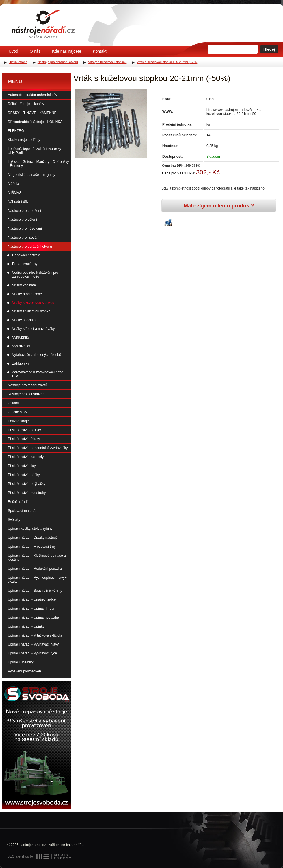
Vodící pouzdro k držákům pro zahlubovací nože (35, 275)
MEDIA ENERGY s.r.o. (54, 856)
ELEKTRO (16, 131)
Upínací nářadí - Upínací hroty (31, 608)
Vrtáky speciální (24, 320)
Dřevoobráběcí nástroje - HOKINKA (35, 122)
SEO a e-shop (18, 856)
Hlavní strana (18, 62)
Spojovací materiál (22, 511)
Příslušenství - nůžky (24, 475)
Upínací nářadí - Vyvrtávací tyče (32, 653)
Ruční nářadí (18, 502)
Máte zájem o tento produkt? (219, 206)
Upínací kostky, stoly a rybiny (30, 529)
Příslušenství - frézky (24, 439)
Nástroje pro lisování (24, 238)
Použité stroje (18, 421)
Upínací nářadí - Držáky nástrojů (33, 538)
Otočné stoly (17, 412)
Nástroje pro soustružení (27, 394)
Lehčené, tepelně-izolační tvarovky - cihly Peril (36, 151)
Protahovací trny (25, 264)
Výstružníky (21, 346)
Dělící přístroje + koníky (26, 104)
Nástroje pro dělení (22, 220)
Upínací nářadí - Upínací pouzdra (33, 617)
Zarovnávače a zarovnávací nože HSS (38, 374)
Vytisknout (168, 223)
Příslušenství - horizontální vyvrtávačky (38, 448)
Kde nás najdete (67, 51)
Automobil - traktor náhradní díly (32, 95)
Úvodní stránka (43, 24)
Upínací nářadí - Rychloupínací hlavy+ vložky (37, 580)
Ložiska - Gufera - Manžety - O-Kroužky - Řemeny (38, 164)
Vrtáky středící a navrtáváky (33, 329)
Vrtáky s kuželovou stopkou (33, 303)
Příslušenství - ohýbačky (27, 484)
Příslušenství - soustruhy (27, 493)
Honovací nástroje (26, 255)
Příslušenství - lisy (22, 466)
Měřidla (13, 184)
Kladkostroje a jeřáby (24, 140)
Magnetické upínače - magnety (31, 175)
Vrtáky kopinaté (24, 285)
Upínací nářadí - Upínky (26, 626)
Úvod (13, 51)
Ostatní (13, 403)
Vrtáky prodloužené (27, 294)
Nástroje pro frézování (25, 229)
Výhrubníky (21, 337)
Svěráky (14, 520)
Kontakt (99, 51)
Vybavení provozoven (24, 671)
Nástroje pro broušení (24, 211)
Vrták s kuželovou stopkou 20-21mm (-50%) (167, 62)
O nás (35, 51)
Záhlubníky (21, 363)
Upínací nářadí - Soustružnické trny (35, 591)
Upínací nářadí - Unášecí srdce (32, 599)
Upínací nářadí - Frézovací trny (32, 547)
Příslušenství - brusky (24, 430)
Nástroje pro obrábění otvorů (30, 247)
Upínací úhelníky (21, 662)
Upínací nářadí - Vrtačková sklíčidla (35, 635)
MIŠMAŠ (15, 193)
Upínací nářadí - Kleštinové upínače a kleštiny (37, 558)
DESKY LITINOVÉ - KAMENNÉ (32, 113)
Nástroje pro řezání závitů (28, 385)
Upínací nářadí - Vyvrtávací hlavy (33, 644)
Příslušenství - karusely (26, 457)
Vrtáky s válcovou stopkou (32, 311)
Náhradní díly (18, 202)
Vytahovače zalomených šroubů (37, 355)
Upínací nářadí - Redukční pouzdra (35, 569)
